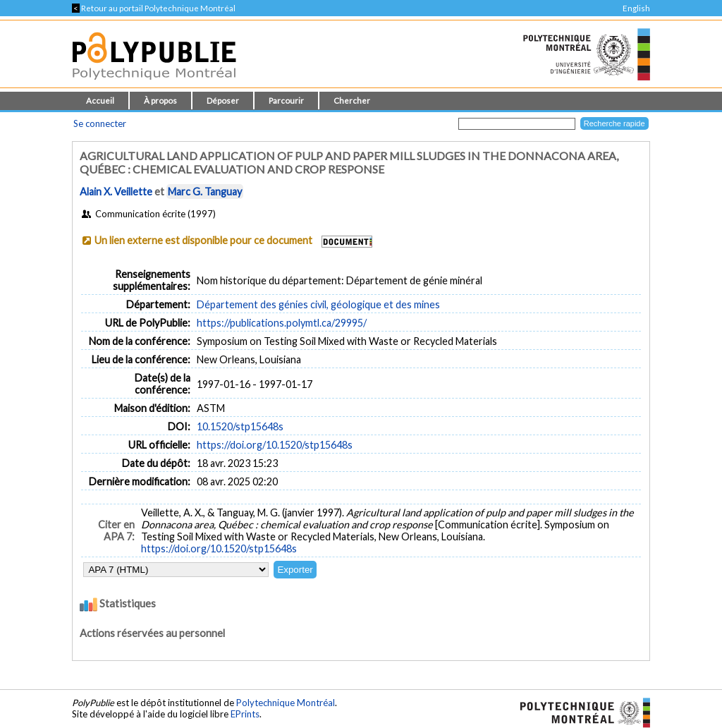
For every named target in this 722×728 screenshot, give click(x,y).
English (636, 8)
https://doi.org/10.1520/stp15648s (275, 445)
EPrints (245, 714)
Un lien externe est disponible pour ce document (203, 240)
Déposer (223, 101)
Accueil (100, 101)
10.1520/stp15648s (240, 426)
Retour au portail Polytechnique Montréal (154, 8)
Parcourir (286, 101)
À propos (160, 101)
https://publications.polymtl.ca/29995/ (282, 323)
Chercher (352, 101)
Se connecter (100, 123)
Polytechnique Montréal (286, 703)
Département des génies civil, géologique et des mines (318, 304)
